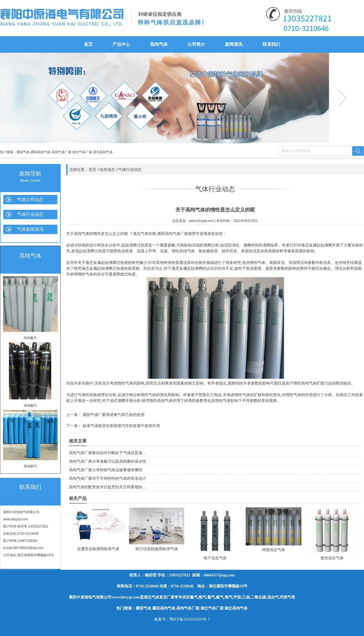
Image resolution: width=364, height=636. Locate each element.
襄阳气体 (23, 152)
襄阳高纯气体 (41, 152)
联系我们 (271, 44)
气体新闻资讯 (30, 229)
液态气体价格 (144, 234)
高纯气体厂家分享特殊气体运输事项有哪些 (106, 470)
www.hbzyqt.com (15, 519)
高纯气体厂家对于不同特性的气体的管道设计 (108, 478)
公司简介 (196, 44)
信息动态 (107, 169)
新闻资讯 (234, 44)
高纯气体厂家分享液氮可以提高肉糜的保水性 (108, 461)
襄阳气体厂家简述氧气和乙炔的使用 (113, 415)
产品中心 (121, 44)
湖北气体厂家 (82, 152)
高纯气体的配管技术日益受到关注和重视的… (108, 487)
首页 (88, 44)
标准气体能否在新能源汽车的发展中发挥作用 (121, 426)
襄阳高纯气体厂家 (173, 234)
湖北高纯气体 (103, 152)
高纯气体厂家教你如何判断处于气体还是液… (108, 453)
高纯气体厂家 (61, 152)
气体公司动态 (30, 199)
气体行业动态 (30, 214)
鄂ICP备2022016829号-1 (190, 619)
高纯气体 (159, 44)
